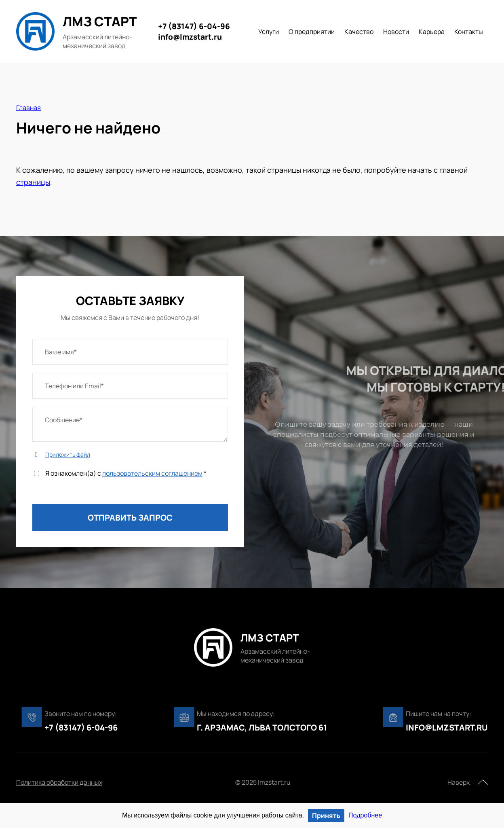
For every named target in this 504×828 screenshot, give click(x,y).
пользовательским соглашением (152, 473)
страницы (33, 182)
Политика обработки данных (59, 782)
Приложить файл (68, 454)
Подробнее (365, 815)
